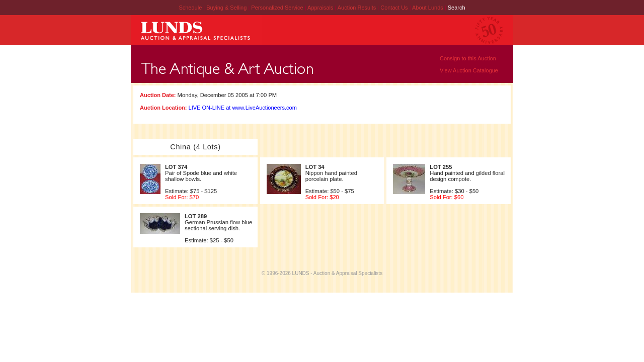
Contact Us (394, 8)
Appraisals (321, 8)
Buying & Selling (227, 8)
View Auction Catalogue (469, 70)
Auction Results (357, 8)
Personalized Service (278, 8)
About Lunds (428, 8)
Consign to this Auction (468, 58)
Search (457, 8)
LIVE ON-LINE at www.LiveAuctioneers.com (243, 108)
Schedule (190, 8)
